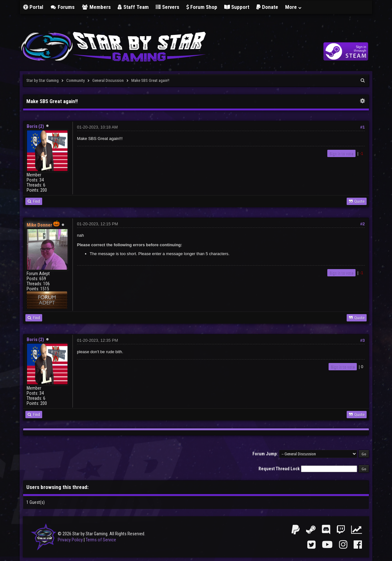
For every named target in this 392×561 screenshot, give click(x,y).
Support (237, 7)
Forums (62, 7)
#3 (363, 340)
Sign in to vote (341, 153)
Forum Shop (202, 7)
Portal (33, 7)
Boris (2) (35, 126)
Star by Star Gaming (42, 80)
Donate (267, 7)
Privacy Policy (70, 540)
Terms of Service (101, 540)
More (294, 7)
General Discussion (108, 80)
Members (96, 7)
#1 (363, 127)
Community (75, 80)
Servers (167, 7)
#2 (363, 224)
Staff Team (133, 7)
